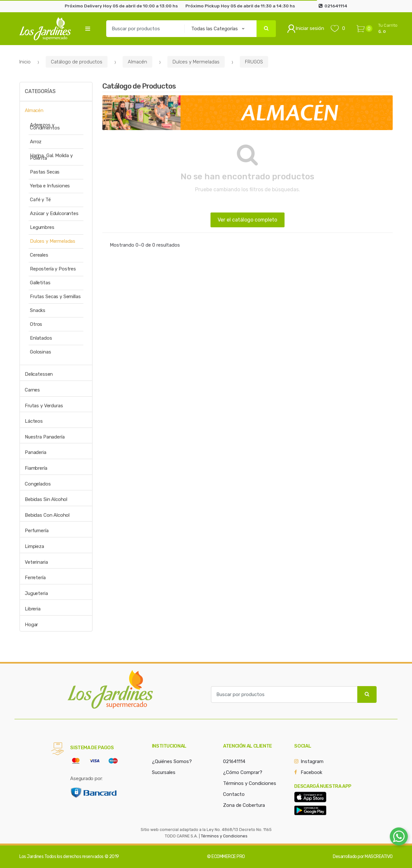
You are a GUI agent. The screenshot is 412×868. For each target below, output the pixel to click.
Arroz (36, 142)
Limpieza (34, 546)
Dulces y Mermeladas (196, 62)
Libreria (33, 609)
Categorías (40, 91)
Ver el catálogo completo (247, 220)
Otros (36, 324)
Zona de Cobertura (244, 805)
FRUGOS (254, 62)
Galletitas (40, 283)
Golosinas (41, 352)
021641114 (234, 761)
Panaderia (36, 452)
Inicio (25, 62)
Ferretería (35, 578)
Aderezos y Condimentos (45, 126)
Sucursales (164, 772)
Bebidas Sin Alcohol (46, 499)
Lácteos (34, 421)
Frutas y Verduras (44, 406)
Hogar (31, 625)
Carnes (32, 390)
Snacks (38, 310)
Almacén (137, 62)
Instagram (312, 761)
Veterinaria (36, 562)
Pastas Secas (45, 172)
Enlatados (41, 338)
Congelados (38, 484)
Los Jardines (31, 857)
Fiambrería (36, 468)
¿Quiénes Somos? (172, 761)
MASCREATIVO (379, 857)
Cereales (39, 255)
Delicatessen (39, 374)
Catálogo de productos (77, 62)
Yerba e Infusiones (50, 186)
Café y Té (40, 200)
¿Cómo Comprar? (243, 772)
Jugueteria (36, 593)
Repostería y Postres (53, 269)
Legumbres (42, 227)
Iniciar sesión (306, 29)
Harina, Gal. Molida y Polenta (51, 157)
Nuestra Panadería (45, 437)
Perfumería (37, 531)
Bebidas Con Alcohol (47, 515)
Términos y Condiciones (250, 783)
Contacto (234, 794)
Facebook (311, 772)
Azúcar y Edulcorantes (54, 213)
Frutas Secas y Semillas (55, 297)
